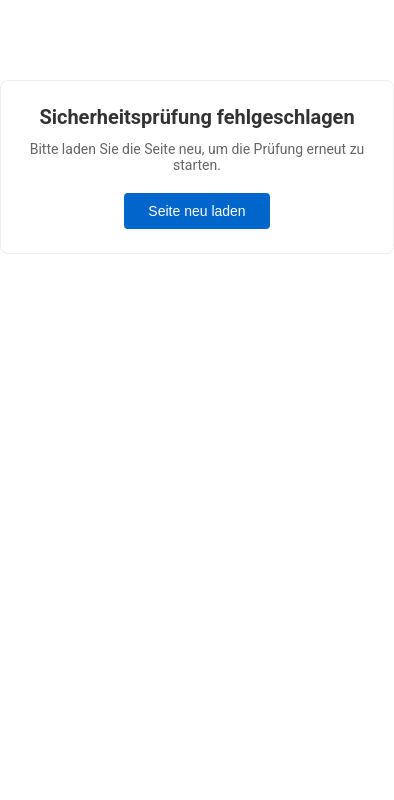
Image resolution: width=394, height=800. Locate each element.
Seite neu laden (196, 211)
